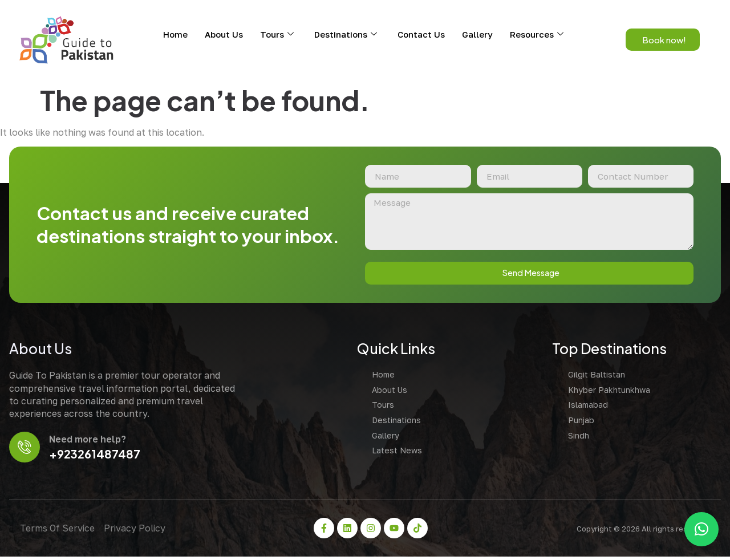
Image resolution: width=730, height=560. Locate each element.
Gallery (477, 34)
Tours (277, 34)
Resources (537, 34)
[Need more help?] (25, 450)
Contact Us (421, 34)
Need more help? (89, 442)
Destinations (346, 34)
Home (175, 34)
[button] (701, 529)
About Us (224, 34)
